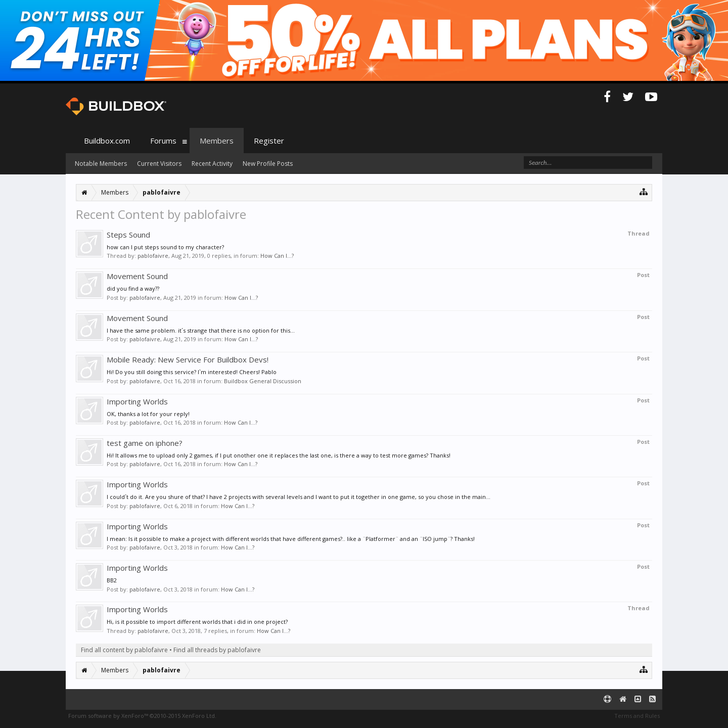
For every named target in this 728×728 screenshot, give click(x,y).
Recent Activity (212, 164)
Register (269, 141)
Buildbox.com (107, 141)
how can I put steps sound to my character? (165, 247)
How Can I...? (277, 256)
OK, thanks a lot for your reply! (148, 414)
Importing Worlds (137, 401)
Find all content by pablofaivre (124, 650)
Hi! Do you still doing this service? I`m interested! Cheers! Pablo (192, 372)
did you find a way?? (133, 288)
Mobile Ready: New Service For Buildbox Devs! (188, 359)
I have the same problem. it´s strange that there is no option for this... (201, 330)
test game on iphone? (145, 443)
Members (217, 141)
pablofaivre (153, 256)
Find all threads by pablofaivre (217, 650)
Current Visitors (159, 164)
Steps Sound (128, 235)
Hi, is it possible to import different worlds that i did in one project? (197, 622)
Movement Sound (137, 276)
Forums (163, 141)
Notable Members (101, 164)
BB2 (112, 580)
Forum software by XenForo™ (142, 716)
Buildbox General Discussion (263, 381)
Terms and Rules (637, 716)
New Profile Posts (268, 164)
